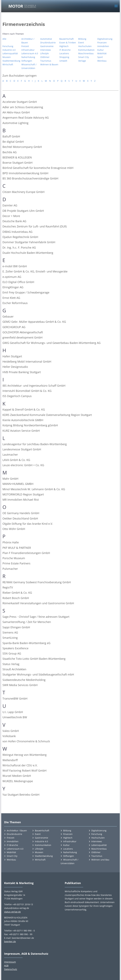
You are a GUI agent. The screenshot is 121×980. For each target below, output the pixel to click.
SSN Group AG (12, 653)
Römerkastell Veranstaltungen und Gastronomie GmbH (38, 603)
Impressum (10, 962)
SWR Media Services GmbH (20, 685)
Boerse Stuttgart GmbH (17, 163)
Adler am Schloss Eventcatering (23, 107)
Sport (100, 57)
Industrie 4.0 (9, 50)
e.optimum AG (12, 277)
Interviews (46, 50)
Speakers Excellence (15, 648)
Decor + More (11, 216)
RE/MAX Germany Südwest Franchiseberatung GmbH (37, 582)
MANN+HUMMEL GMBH (18, 484)
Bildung (82, 39)
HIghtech (64, 46)
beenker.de (10, 941)
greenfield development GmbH (22, 337)
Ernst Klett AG (11, 298)
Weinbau (102, 61)
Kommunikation (86, 50)
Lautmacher (10, 455)
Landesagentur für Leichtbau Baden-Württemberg (35, 444)
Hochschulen (85, 46)
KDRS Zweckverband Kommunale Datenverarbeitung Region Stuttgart (47, 415)
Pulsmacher (10, 569)
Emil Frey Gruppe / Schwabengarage (26, 292)
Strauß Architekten (14, 669)
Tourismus (46, 61)
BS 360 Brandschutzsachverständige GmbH (30, 178)
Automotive (46, 39)
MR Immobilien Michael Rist (21, 500)
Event (81, 43)
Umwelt (63, 61)
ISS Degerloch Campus (17, 396)
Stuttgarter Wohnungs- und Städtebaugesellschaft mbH (38, 674)
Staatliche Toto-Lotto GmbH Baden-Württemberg (34, 659)
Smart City (84, 57)
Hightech (68, 838)
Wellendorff (10, 760)
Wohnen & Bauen (49, 64)
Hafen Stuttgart (12, 356)
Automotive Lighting (15, 123)
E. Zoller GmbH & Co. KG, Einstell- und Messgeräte (35, 271)
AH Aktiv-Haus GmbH (16, 112)
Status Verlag (11, 664)
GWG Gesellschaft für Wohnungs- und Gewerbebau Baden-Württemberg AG (52, 343)
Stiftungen (27, 61)
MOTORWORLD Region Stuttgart (23, 494)
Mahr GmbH (10, 479)
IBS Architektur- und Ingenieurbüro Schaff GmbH (34, 386)
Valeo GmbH (11, 731)
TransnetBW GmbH (15, 698)
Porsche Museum (14, 558)
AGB (6, 966)
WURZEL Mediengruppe (18, 781)
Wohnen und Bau (100, 860)
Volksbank (9, 736)
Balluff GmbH (11, 136)
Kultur (101, 50)
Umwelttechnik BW (15, 717)
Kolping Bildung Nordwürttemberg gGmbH (30, 425)
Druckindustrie (48, 43)
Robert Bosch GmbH (16, 598)
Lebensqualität (10, 53)
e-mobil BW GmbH (15, 266)
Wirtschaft (8, 64)
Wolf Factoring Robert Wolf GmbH (24, 771)
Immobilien (103, 46)
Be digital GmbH (13, 142)
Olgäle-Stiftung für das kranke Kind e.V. (28, 524)
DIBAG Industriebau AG (17, 232)
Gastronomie (47, 46)
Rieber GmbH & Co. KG (17, 593)
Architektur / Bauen (28, 41)
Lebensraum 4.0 (30, 53)
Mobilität (102, 53)
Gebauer (8, 316)
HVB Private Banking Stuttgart (22, 372)
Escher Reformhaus (15, 303)
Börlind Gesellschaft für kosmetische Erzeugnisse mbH (38, 168)
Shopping (64, 57)
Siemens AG (10, 632)
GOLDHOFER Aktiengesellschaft (23, 332)
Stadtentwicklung (11, 61)
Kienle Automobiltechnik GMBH (23, 420)
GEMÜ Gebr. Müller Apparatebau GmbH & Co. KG (34, 322)
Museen (7, 57)
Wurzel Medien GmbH (17, 776)
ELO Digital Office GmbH (18, 282)
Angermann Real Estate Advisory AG (26, 118)
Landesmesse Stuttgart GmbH (22, 449)
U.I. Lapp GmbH (13, 712)
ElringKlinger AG (13, 287)
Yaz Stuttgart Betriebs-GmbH (21, 795)
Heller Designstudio (15, 367)
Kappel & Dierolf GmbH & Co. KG (24, 409)
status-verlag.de (12, 912)
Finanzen (102, 43)
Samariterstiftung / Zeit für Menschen (27, 622)
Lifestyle (45, 53)
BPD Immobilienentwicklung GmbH (25, 173)
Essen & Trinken (68, 43)
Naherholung (28, 57)
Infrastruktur (28, 50)
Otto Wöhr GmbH (14, 529)
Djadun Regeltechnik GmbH (20, 237)
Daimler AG (10, 205)
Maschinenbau (86, 53)
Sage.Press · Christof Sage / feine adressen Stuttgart (36, 617)
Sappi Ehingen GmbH (16, 627)
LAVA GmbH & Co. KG (16, 460)
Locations (64, 53)
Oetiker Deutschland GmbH (20, 518)
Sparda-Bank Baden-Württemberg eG (26, 643)
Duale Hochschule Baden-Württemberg (28, 253)
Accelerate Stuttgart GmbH (20, 102)
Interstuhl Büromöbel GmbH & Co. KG (27, 391)
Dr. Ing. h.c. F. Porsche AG (19, 247)
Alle (4, 39)
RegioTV (8, 587)
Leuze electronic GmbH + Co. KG (23, 465)
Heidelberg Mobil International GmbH (27, 362)
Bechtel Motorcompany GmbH (22, 147)
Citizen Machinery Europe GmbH (23, 192)
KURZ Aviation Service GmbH (21, 431)
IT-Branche (65, 50)
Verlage (82, 61)
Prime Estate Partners (16, 563)
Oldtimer (45, 57)
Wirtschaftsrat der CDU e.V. (20, 765)
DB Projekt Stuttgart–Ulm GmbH (23, 211)
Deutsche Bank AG (14, 221)
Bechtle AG (10, 152)
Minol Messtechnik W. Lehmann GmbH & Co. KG (34, 489)
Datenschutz (11, 969)
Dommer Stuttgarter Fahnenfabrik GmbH (29, 242)
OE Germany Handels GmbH (21, 513)
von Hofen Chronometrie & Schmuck (26, 741)
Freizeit (25, 46)
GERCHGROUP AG (14, 327)
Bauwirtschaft (66, 39)
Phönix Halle (11, 542)
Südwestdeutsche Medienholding (24, 680)
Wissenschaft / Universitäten (29, 66)
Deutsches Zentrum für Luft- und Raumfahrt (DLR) (35, 226)
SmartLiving (10, 638)
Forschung (8, 46)
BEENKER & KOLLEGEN (17, 157)
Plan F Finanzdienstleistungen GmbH (26, 553)
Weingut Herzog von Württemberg (25, 755)
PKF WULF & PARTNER (17, 548)
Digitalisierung (105, 39)
